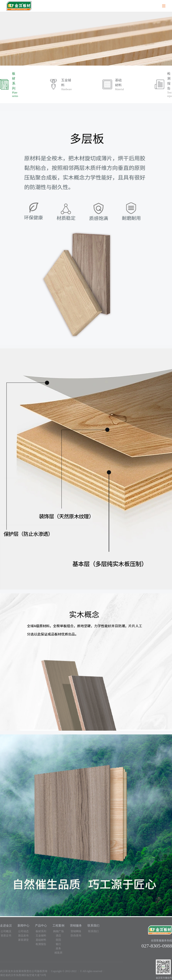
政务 (58, 950)
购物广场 (58, 933)
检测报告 (41, 946)
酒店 (58, 937)
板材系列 (41, 933)
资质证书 (6, 937)
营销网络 (76, 933)
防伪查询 (76, 937)
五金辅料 (41, 937)
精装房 (58, 954)
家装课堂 (23, 941)
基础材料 (41, 941)
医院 (58, 941)
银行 (58, 946)
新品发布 (23, 937)
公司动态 (23, 933)
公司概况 (6, 933)
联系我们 (93, 933)
